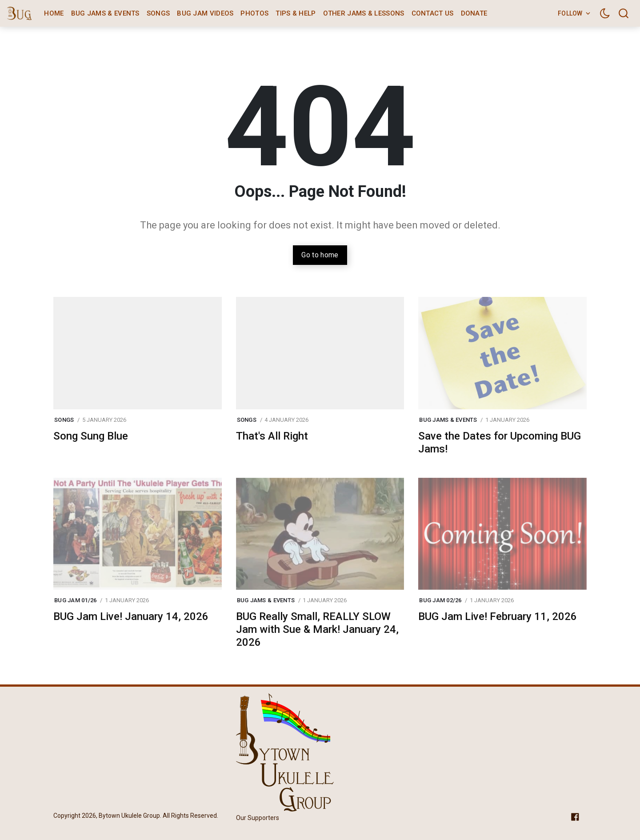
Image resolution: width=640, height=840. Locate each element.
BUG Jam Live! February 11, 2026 (498, 616)
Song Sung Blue (91, 436)
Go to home (320, 255)
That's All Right (272, 436)
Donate (474, 13)
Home (54, 13)
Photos (254, 13)
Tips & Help (296, 13)
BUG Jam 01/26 (75, 600)
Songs (158, 13)
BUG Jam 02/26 (440, 600)
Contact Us (433, 13)
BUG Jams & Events (105, 13)
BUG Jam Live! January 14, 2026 (131, 616)
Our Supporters (258, 818)
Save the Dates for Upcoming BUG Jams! (500, 442)
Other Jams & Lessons (364, 13)
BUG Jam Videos (205, 13)
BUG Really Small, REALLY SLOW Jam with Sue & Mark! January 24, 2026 (317, 629)
